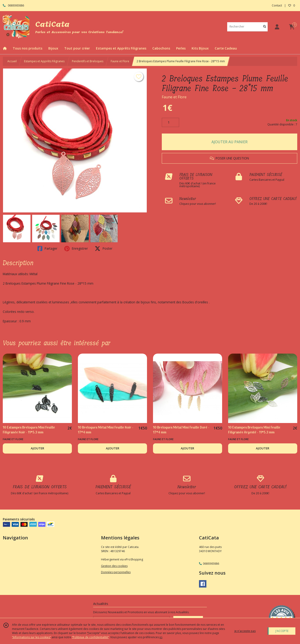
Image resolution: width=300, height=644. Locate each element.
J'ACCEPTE (282, 631)
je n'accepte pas (245, 631)
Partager (47, 249)
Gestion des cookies (114, 566)
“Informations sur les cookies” (31, 637)
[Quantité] (170, 122)
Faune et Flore (120, 61)
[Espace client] (277, 27)
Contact (277, 5)
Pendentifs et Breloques (88, 61)
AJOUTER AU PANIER (230, 142)
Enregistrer (76, 249)
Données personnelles (116, 572)
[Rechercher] (265, 27)
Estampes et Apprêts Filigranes (44, 61)
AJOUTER (37, 448)
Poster (104, 249)
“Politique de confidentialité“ (90, 637)
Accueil (12, 61)
